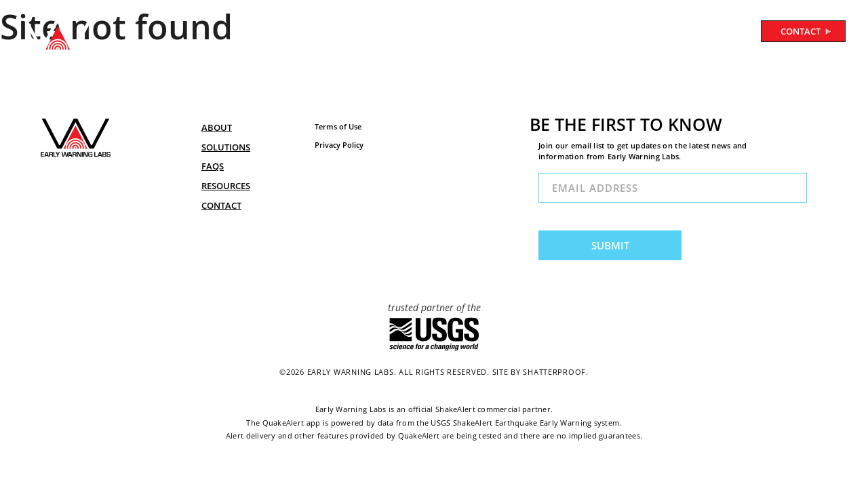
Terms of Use (338, 126)
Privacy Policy (339, 145)
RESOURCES (519, 33)
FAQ (462, 33)
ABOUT (338, 33)
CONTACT (806, 31)
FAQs (213, 166)
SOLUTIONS (403, 33)
